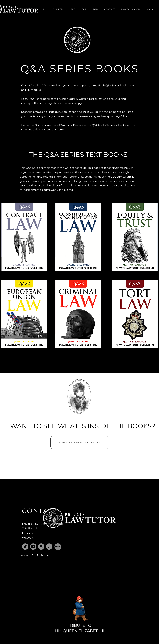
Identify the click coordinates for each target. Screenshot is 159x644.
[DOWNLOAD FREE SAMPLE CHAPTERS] (80, 442)
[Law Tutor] (25, 547)
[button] (30, 9)
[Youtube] (33, 547)
